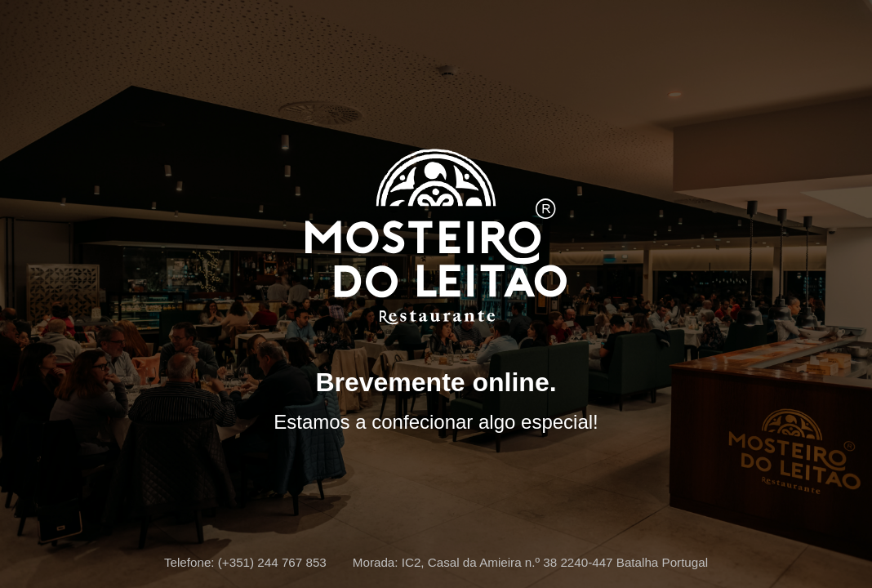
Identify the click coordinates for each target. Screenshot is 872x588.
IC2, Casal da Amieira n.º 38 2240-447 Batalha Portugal (555, 562)
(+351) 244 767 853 (272, 562)
